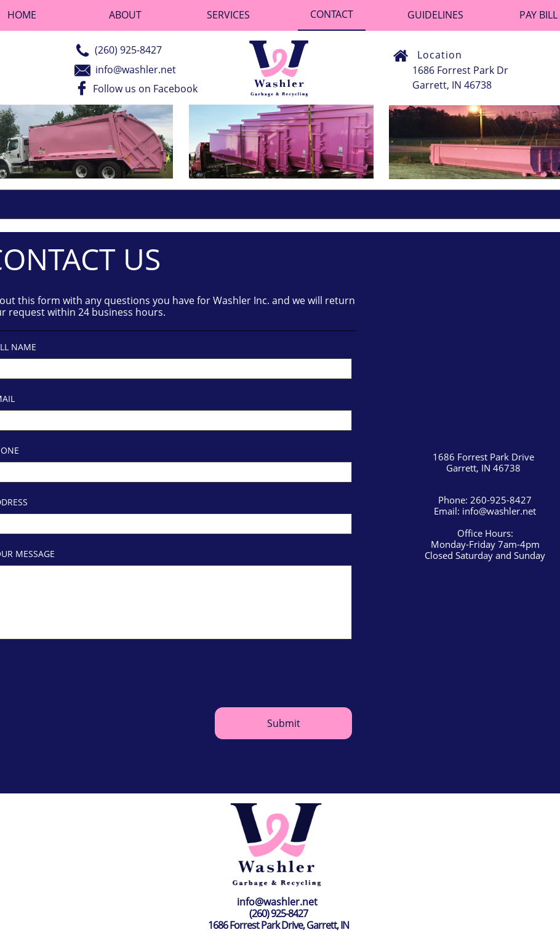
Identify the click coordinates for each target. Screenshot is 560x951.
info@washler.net (136, 70)
